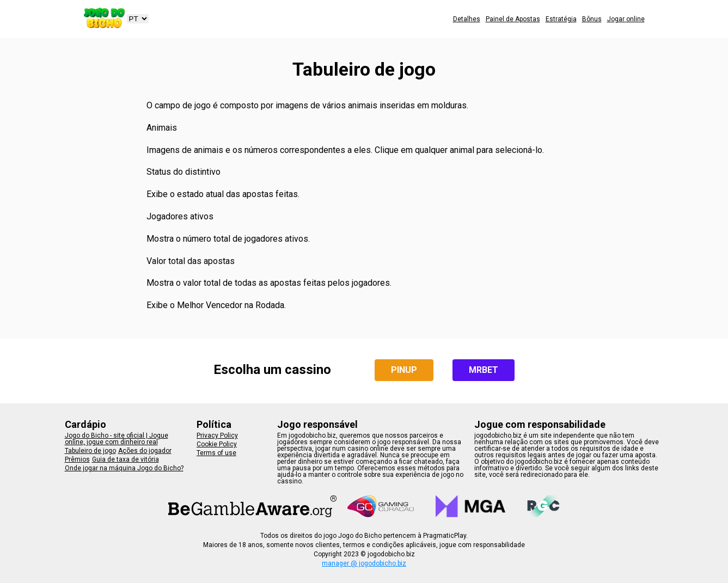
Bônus (592, 19)
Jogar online (626, 19)
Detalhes (467, 19)
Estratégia (561, 19)
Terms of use (216, 453)
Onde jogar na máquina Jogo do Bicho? (124, 468)
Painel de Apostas (513, 19)
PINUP (404, 370)
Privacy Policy (217, 435)
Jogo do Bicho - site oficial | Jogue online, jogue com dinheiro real (117, 439)
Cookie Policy (217, 444)
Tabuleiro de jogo (90, 451)
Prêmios (77, 459)
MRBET (484, 370)
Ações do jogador (145, 451)
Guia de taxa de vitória (126, 459)
